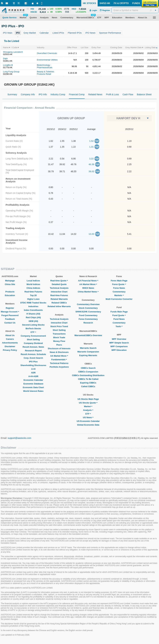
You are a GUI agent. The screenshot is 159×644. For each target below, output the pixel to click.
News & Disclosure (59, 352)
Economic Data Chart (33, 387)
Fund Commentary (88, 315)
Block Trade (59, 337)
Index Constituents (33, 310)
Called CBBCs (88, 386)
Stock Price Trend (59, 326)
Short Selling (33, 340)
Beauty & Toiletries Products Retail (46, 73)
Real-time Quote (59, 281)
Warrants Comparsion (88, 352)
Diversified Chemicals (47, 53)
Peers (59, 345)
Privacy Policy (10, 350)
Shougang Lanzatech (13, 52)
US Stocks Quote (88, 403)
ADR (33, 373)
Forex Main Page (119, 281)
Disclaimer (10, 346)
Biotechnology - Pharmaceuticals (45, 66)
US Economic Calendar (88, 421)
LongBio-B (8, 65)
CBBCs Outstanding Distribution (88, 375)
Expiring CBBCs (88, 383)
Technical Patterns (59, 363)
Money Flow (59, 341)
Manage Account (10, 312)
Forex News (119, 288)
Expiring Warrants (88, 355)
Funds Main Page (119, 312)
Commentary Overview (88, 304)
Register (10, 308)
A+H (33, 369)
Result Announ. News (33, 347)
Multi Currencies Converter (119, 299)
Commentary (119, 292)
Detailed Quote (59, 284)
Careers (10, 339)
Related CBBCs (59, 303)
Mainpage (10, 281)
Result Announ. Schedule (33, 354)
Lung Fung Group (11, 72)
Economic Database (33, 384)
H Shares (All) (33, 314)
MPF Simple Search (119, 343)
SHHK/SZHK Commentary (88, 312)
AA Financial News (88, 281)
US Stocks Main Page (88, 399)
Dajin (5, 58)
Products (10, 292)
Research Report (33, 351)
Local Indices (33, 281)
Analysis (88, 410)
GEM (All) (33, 321)
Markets (119, 295)
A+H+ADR (33, 376)
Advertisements (10, 343)
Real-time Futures (33, 292)
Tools (119, 326)
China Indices (33, 288)
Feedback (10, 319)
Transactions (59, 334)
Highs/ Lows (33, 299)
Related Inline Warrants (59, 306)
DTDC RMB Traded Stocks (33, 303)
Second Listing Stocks (33, 325)
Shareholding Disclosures (33, 365)
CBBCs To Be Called (88, 379)
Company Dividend (33, 343)
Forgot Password (10, 315)
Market (88, 406)
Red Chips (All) (33, 317)
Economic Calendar (33, 380)
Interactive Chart (59, 292)
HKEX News (88, 288)
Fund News (119, 319)
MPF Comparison (119, 346)
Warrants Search (88, 348)
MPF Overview (119, 339)
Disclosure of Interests (59, 348)
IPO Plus (33, 362)
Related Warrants (59, 299)
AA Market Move (59, 356)
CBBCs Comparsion (88, 372)
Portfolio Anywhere (59, 367)
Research (88, 323)
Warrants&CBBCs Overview (88, 335)
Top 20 (33, 295)
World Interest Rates (33, 391)
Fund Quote (119, 315)
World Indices (33, 284)
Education (10, 295)
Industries (33, 306)
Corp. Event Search (33, 358)
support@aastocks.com (20, 438)
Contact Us (10, 323)
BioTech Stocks (33, 328)
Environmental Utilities (47, 60)
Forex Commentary (88, 319)
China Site (10, 284)
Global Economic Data (88, 425)
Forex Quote (119, 284)
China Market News (88, 292)
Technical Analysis (59, 288)
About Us (10, 335)
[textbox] (135, 10)
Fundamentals (59, 360)
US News (88, 417)
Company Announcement (33, 336)
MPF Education (119, 350)
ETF (33, 332)
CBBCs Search (88, 368)
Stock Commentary (88, 308)
